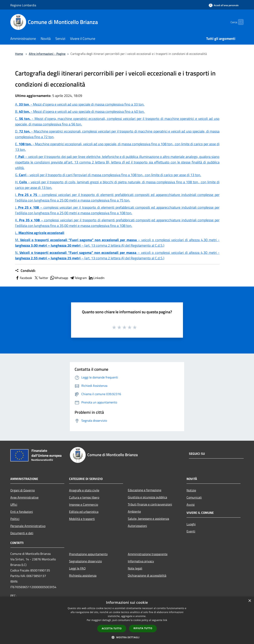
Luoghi (191, 524)
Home (19, 54)
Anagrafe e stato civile (84, 490)
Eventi (191, 531)
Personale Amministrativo (28, 526)
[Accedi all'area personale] (224, 5)
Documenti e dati (22, 533)
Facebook (24, 278)
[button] (127, 637)
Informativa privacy (141, 561)
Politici (15, 519)
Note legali (135, 568)
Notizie (191, 490)
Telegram (78, 278)
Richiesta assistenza (83, 575)
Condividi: (25, 271)
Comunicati (194, 497)
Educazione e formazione (145, 490)
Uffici (14, 504)
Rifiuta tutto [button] (143, 628)
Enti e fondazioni (22, 512)
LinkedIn (96, 278)
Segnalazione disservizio (85, 561)
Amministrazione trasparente (148, 554)
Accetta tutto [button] (112, 628)
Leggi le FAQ (77, 568)
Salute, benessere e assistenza (148, 519)
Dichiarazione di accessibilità (147, 575)
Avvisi (191, 504)
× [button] (250, 601)
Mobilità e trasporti (82, 519)
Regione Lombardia (23, 5)
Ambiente (134, 511)
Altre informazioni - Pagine (47, 54)
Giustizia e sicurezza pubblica (147, 497)
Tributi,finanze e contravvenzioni (150, 504)
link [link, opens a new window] (165, 620)
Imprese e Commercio (84, 504)
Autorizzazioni (137, 526)
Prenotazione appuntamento (88, 554)
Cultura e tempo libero (84, 497)
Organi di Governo (23, 490)
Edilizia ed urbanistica (84, 512)
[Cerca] (239, 22)
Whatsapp (59, 278)
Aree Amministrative (24, 497)
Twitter (41, 278)
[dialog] (127, 620)
